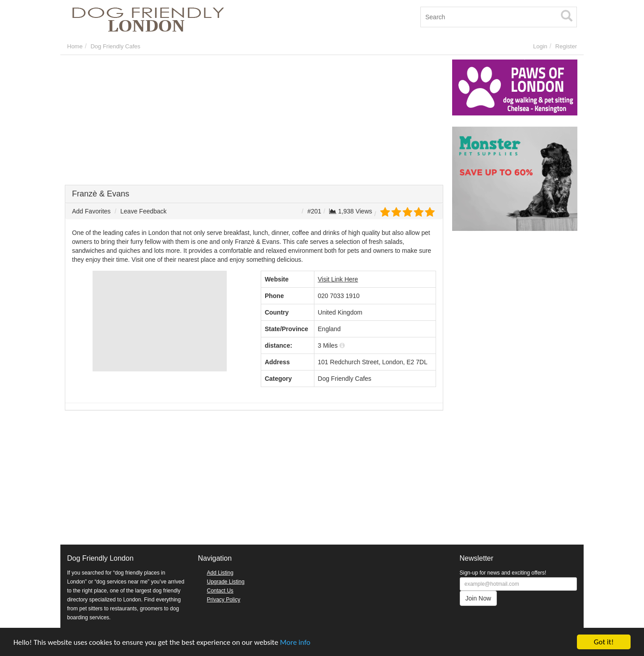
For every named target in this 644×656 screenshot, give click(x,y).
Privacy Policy (224, 600)
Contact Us (220, 591)
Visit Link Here (338, 279)
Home (75, 46)
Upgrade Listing (226, 582)
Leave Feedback (144, 211)
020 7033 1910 (339, 296)
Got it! (604, 642)
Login (540, 46)
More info (295, 642)
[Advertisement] (254, 122)
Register (566, 46)
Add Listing (220, 573)
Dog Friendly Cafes (115, 46)
